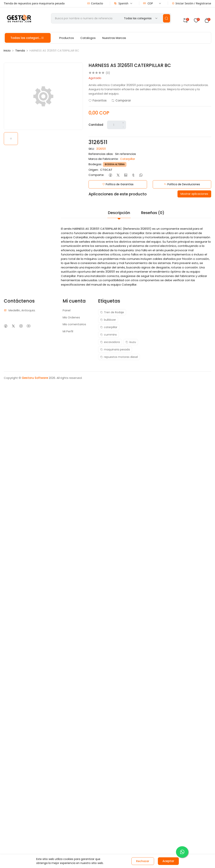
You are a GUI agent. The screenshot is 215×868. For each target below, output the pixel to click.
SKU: (92, 149)
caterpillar (109, 327)
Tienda (20, 50)
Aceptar (168, 861)
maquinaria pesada (115, 349)
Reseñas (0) (153, 213)
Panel (67, 310)
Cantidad (96, 125)
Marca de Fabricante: (104, 159)
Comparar (121, 100)
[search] (167, 18)
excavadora (110, 342)
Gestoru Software (35, 378)
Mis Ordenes (71, 317)
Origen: (94, 170)
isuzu (131, 342)
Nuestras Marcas (114, 38)
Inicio (7, 50)
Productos (67, 38)
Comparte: (96, 175)
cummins (108, 335)
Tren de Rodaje (112, 312)
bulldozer (108, 320)
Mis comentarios (74, 324)
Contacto (95, 3)
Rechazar (143, 861)
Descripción (119, 213)
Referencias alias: (101, 154)
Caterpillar (128, 159)
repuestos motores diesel (119, 357)
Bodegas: (95, 164)
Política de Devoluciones (182, 184)
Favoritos (98, 100)
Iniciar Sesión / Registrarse (191, 3)
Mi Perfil (68, 331)
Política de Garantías (118, 184)
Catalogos (88, 38)
